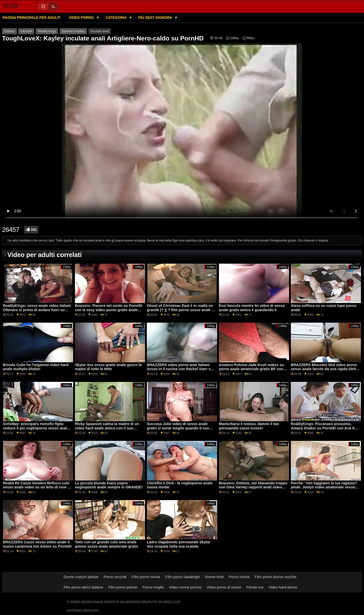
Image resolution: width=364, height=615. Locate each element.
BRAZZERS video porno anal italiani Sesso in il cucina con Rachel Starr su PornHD (180, 369)
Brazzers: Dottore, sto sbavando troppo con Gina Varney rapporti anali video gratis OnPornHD (253, 487)
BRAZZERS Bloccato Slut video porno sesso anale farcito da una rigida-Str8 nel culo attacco (324, 369)
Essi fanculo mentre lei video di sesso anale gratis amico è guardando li (252, 308)
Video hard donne (283, 587)
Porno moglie (153, 587)
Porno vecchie (115, 577)
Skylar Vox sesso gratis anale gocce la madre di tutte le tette (108, 367)
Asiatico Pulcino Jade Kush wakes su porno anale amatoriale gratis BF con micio (251, 369)
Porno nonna (239, 577)
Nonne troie (214, 577)
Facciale (26, 31)
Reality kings (47, 31)
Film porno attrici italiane (84, 587)
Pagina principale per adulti (31, 18)
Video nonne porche (185, 587)
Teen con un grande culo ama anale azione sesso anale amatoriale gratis (107, 544)
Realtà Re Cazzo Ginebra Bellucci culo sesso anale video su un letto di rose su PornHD (37, 487)
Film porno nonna (146, 577)
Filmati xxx (255, 587)
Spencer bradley (73, 31)
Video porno (82, 18)
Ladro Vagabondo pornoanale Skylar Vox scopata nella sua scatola (179, 544)
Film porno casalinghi (183, 577)
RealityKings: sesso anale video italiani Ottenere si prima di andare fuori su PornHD (37, 310)
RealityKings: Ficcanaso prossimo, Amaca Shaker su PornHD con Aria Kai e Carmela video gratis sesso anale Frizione (324, 430)
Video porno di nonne (224, 587)
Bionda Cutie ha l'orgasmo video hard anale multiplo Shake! (36, 367)
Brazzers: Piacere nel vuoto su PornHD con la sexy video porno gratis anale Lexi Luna (109, 310)
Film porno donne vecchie (276, 577)
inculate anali (100, 31)
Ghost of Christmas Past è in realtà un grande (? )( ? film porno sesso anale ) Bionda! (180, 310)
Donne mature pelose (81, 577)
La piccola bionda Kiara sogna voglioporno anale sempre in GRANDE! (109, 485)
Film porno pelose (123, 587)
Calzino (9, 31)
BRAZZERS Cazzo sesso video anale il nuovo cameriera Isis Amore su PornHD (37, 544)
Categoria (116, 18)
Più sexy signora (156, 18)
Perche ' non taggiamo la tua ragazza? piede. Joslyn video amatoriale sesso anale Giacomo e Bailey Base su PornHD (324, 489)
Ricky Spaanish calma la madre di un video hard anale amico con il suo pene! (107, 428)
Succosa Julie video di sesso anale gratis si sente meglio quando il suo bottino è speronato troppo (178, 428)
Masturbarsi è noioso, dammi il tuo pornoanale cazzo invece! (249, 426)
